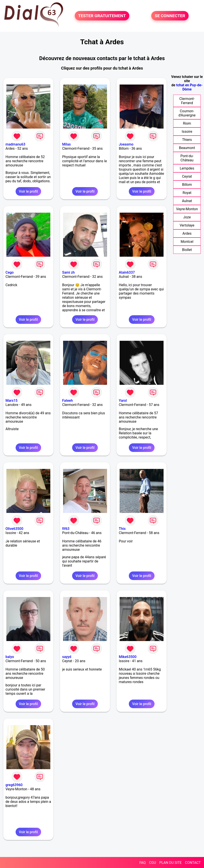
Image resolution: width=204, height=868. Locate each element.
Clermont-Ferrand (187, 101)
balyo (10, 657)
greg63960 (14, 785)
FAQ (143, 863)
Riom (187, 123)
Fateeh (68, 401)
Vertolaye (187, 225)
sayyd (67, 657)
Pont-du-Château (187, 158)
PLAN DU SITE (171, 863)
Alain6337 (127, 272)
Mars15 (12, 401)
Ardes (187, 233)
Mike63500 (127, 657)
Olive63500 (14, 529)
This (122, 529)
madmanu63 (15, 144)
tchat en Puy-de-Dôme (189, 87)
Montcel (187, 242)
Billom (187, 185)
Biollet (187, 250)
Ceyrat (187, 176)
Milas (66, 144)
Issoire (187, 132)
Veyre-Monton (187, 209)
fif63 (66, 529)
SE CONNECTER (170, 16)
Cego (10, 272)
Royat (187, 193)
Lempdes (187, 168)
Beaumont (187, 148)
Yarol (123, 401)
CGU (153, 863)
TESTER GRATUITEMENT (102, 16)
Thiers (187, 140)
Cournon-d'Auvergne (187, 113)
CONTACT (193, 863)
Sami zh (68, 272)
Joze (187, 217)
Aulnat (187, 201)
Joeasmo (126, 144)
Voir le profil (28, 191)
